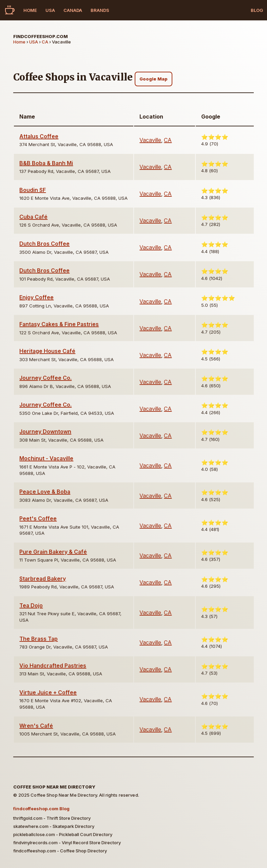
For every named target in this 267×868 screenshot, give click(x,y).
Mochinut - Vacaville (46, 458)
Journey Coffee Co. (45, 378)
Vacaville (150, 140)
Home (30, 10)
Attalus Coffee (39, 136)
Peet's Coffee (38, 518)
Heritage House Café (47, 351)
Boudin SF (33, 190)
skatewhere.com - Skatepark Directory (54, 826)
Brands (100, 10)
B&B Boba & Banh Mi (46, 163)
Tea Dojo (31, 605)
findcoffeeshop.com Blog (41, 809)
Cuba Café (33, 217)
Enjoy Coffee (36, 297)
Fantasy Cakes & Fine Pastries (59, 324)
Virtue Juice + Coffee (48, 692)
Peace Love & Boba (45, 492)
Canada (73, 10)
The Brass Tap (39, 639)
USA (50, 10)
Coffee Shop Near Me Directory (54, 787)
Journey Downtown (45, 431)
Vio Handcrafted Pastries (53, 666)
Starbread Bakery (43, 579)
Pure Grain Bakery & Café (53, 552)
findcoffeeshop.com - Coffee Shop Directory (60, 851)
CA (45, 42)
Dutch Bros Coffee (44, 244)
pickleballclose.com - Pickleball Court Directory (63, 834)
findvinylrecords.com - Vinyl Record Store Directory (67, 843)
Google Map (154, 79)
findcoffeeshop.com (41, 36)
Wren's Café (36, 726)
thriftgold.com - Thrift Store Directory (52, 818)
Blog (257, 10)
